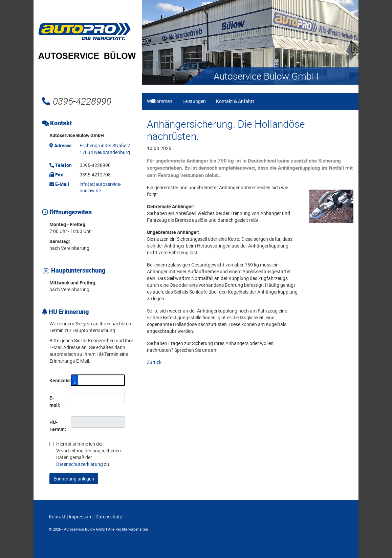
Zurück (154, 362)
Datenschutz (109, 517)
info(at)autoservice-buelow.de (100, 187)
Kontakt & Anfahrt (235, 101)
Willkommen (160, 101)
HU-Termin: (58, 426)
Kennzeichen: (58, 380)
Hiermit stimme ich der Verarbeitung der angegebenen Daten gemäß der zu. (85, 454)
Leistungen (194, 101)
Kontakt (57, 517)
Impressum (81, 517)
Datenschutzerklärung (80, 464)
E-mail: (55, 401)
